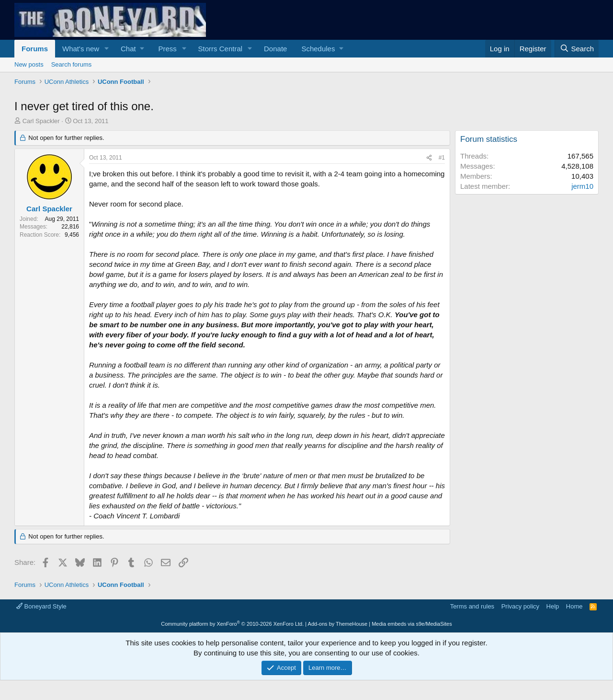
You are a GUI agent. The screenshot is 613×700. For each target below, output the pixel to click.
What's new (81, 49)
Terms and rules (472, 606)
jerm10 (582, 186)
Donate (275, 49)
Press (167, 49)
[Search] (577, 49)
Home (574, 606)
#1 (442, 158)
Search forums (72, 64)
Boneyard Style (41, 606)
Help (553, 606)
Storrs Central (221, 49)
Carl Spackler (41, 121)
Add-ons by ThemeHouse (338, 624)
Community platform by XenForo (232, 624)
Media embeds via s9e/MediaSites (412, 624)
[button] (107, 49)
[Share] (429, 158)
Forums (35, 49)
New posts (29, 64)
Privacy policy (520, 606)
